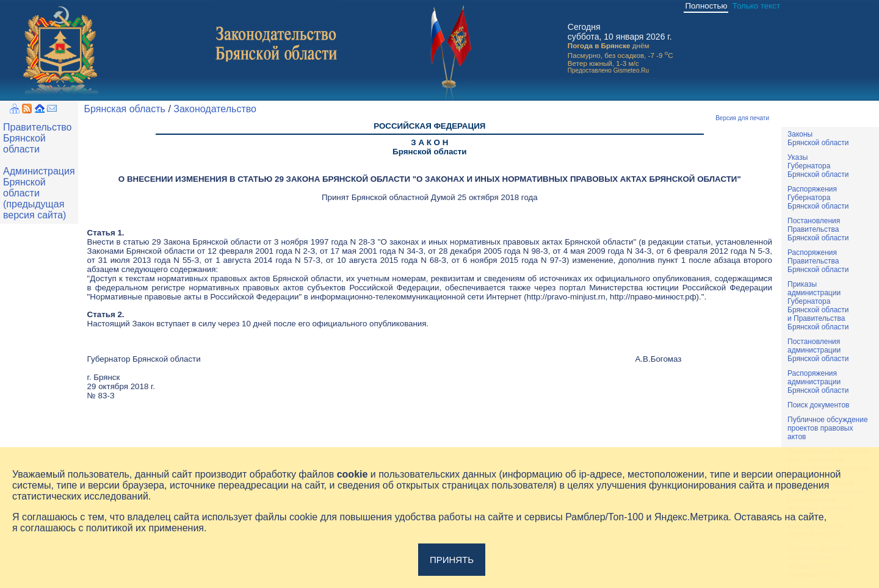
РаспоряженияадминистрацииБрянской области (818, 382)
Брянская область (125, 109)
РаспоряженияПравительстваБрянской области (818, 261)
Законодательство (215, 109)
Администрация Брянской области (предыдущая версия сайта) (39, 193)
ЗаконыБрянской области (818, 138)
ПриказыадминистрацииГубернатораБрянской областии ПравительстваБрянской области (818, 306)
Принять (452, 560)
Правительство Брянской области (37, 138)
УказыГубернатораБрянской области (818, 166)
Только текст (756, 6)
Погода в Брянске (599, 45)
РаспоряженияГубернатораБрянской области (818, 198)
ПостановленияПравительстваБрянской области (818, 229)
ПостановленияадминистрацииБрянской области (818, 350)
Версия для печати (742, 118)
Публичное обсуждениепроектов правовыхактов (828, 428)
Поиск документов (818, 405)
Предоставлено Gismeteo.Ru (608, 70)
